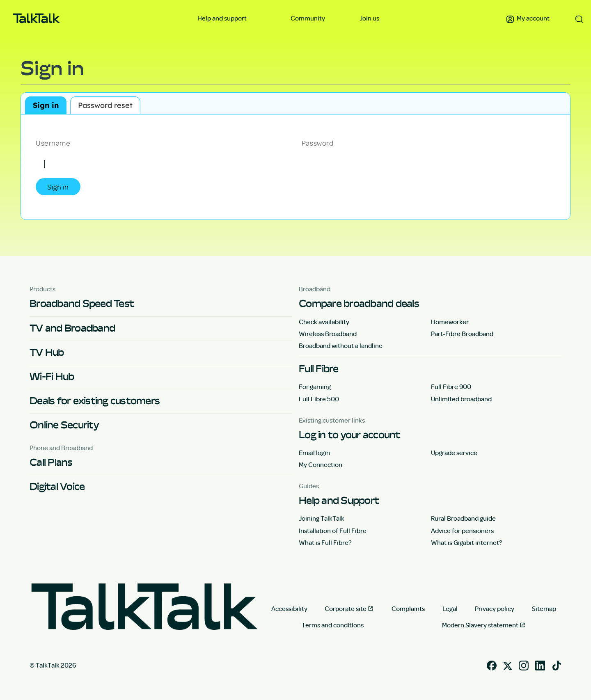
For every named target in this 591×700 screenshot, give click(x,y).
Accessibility (289, 608)
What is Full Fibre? (325, 542)
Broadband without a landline (341, 345)
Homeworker (450, 322)
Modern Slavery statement (480, 625)
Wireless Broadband (328, 334)
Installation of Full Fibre (333, 531)
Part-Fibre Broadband (462, 334)
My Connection (321, 464)
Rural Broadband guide (463, 518)
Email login (314, 453)
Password (317, 142)
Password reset (105, 105)
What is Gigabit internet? (467, 542)
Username (53, 142)
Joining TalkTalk (322, 518)
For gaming (315, 387)
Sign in (46, 105)
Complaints (408, 608)
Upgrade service (454, 453)
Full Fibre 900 (451, 387)
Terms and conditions (333, 625)
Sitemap (544, 608)
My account (528, 18)
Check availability (324, 322)
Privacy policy (495, 608)
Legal (450, 608)
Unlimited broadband (461, 399)
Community (308, 18)
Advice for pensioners (462, 531)
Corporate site (346, 608)
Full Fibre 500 (319, 399)
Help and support (223, 18)
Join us (369, 18)
